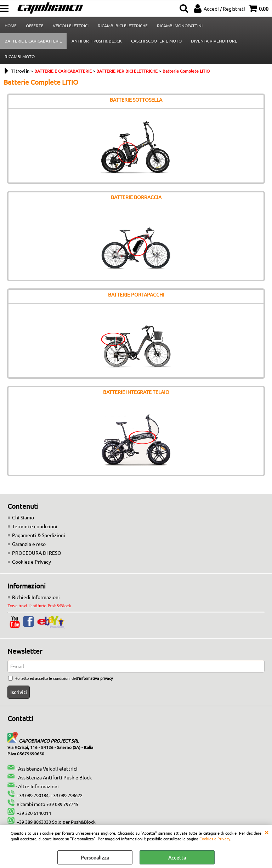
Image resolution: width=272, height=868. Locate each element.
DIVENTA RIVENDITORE (214, 41)
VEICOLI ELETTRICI (71, 26)
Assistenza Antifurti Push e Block (55, 777)
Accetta (177, 857)
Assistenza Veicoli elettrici (48, 768)
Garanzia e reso (29, 544)
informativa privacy (96, 678)
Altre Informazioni (38, 786)
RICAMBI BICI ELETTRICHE (123, 26)
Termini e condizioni (35, 526)
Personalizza (95, 857)
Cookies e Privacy (215, 839)
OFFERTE (35, 26)
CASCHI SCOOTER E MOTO (156, 41)
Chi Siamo (23, 517)
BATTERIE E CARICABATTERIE (33, 41)
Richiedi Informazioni (36, 597)
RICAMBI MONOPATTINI (180, 26)
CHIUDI (266, 832)
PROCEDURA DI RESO (37, 553)
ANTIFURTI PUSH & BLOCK (97, 41)
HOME (11, 26)
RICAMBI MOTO (20, 56)
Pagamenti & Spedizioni (39, 535)
